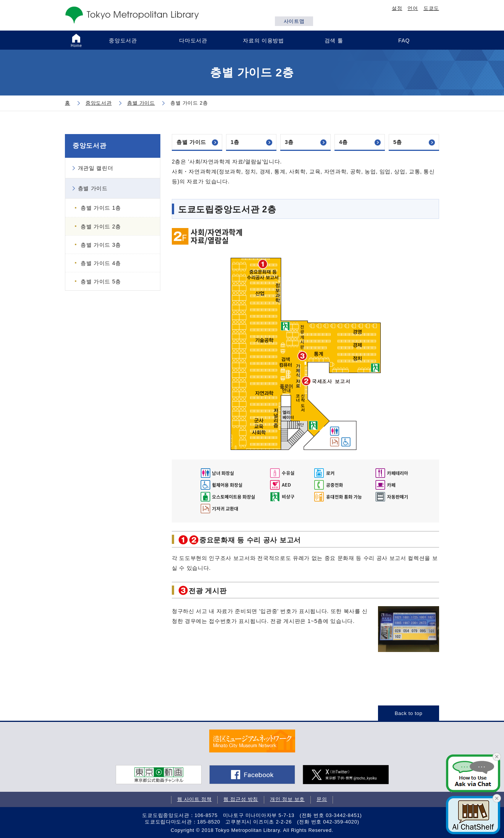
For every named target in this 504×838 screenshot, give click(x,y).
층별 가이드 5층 (101, 281)
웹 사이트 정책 (195, 799)
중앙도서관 (90, 146)
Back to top (409, 713)
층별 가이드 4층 (101, 263)
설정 (397, 8)
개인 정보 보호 (287, 799)
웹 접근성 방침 (241, 799)
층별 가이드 (191, 142)
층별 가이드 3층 (101, 245)
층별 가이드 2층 (101, 226)
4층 (343, 142)
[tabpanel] (252, 741)
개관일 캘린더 (96, 168)
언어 (413, 8)
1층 (235, 142)
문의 (322, 799)
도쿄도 (431, 8)
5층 (398, 142)
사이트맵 (294, 21)
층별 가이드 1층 (101, 208)
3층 (289, 142)
